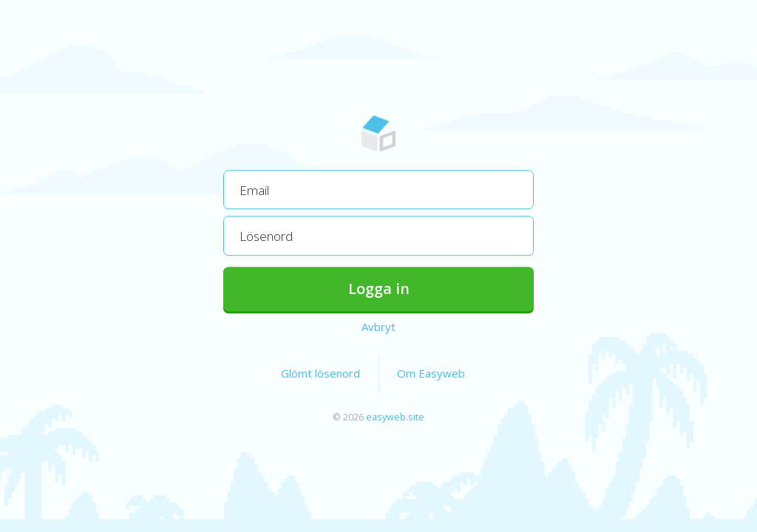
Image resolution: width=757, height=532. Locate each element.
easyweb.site (395, 417)
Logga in (379, 289)
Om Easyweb (431, 373)
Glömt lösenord (320, 373)
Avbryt (378, 327)
